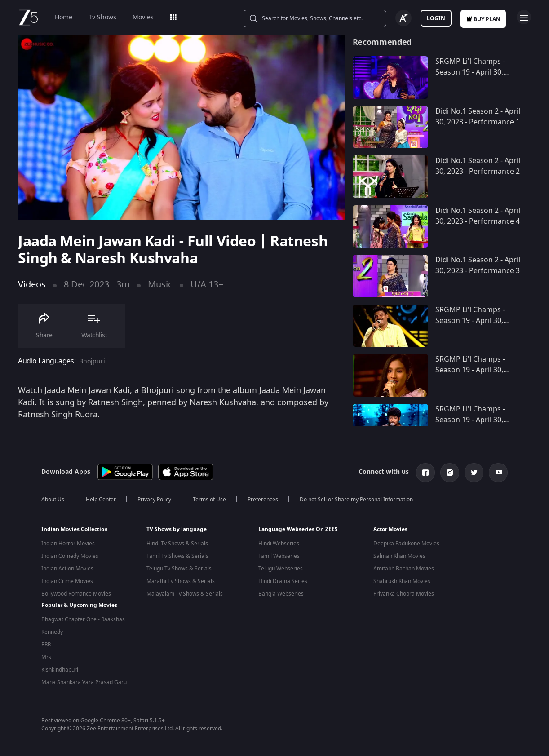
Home (64, 17)
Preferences (263, 500)
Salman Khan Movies (399, 556)
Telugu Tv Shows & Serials (179, 569)
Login (436, 18)
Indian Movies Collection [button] (75, 529)
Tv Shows (102, 17)
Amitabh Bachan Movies (404, 569)
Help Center (101, 500)
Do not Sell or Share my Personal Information (356, 500)
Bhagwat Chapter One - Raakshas (83, 619)
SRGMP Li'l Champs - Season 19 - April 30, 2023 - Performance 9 (472, 321)
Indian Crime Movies (67, 581)
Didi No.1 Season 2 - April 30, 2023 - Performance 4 (478, 216)
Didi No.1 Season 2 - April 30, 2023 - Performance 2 (478, 166)
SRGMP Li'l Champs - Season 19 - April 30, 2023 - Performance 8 (472, 370)
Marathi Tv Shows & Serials (181, 581)
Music (160, 285)
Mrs (46, 657)
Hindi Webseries (279, 544)
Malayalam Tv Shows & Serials (185, 594)
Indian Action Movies (67, 569)
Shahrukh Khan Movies (402, 581)
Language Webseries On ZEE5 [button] (298, 529)
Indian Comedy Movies (70, 556)
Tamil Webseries (279, 556)
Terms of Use (209, 500)
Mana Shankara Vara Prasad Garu (84, 682)
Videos (32, 285)
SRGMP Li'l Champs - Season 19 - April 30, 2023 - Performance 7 (472, 420)
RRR (46, 644)
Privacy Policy (154, 500)
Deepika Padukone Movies (406, 544)
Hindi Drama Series (283, 581)
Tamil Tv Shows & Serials (177, 556)
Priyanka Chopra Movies (404, 594)
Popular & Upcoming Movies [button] (79, 605)
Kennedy (52, 632)
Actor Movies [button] (390, 529)
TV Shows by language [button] (177, 529)
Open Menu (524, 17)
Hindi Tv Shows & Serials (177, 544)
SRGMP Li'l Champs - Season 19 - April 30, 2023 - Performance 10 (474, 72)
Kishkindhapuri (60, 669)
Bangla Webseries (281, 594)
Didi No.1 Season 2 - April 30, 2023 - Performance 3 (478, 265)
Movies (143, 17)
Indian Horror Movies (68, 544)
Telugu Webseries (281, 569)
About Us (53, 500)
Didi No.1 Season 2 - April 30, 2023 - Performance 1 (478, 117)
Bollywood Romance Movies (76, 594)
